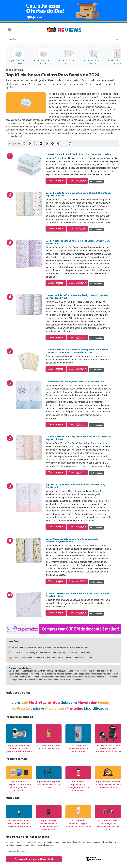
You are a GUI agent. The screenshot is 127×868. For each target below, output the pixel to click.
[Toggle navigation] (9, 30)
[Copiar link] (70, 143)
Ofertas (56, 181)
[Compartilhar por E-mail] (64, 143)
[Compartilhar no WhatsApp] (24, 143)
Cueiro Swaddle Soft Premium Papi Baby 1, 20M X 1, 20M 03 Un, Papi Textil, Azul (77, 297)
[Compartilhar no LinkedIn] (41, 143)
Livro (16, 703)
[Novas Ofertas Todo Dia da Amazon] (63, 11)
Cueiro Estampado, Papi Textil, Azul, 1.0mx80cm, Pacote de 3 (78, 154)
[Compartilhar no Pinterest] (53, 143)
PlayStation (88, 703)
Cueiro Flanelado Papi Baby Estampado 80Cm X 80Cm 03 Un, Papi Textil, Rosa (78, 438)
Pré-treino (75, 708)
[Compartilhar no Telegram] (47, 143)
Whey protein (55, 708)
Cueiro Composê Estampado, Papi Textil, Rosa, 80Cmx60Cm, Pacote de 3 (78, 242)
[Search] (59, 39)
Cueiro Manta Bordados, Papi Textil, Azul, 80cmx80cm (75, 382)
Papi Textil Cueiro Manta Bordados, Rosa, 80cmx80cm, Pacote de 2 (75, 486)
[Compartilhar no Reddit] (58, 143)
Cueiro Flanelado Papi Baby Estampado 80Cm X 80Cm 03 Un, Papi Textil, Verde (78, 194)
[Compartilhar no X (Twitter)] (35, 143)
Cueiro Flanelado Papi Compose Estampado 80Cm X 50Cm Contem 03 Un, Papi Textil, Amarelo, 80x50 (77, 351)
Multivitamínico (44, 702)
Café (24, 703)
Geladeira (69, 703)
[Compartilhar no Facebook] (30, 143)
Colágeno (37, 709)
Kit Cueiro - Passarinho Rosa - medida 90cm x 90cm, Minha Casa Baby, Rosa (77, 595)
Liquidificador (96, 708)
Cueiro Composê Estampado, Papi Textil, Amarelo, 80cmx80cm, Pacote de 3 (72, 540)
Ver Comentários (96, 181)
